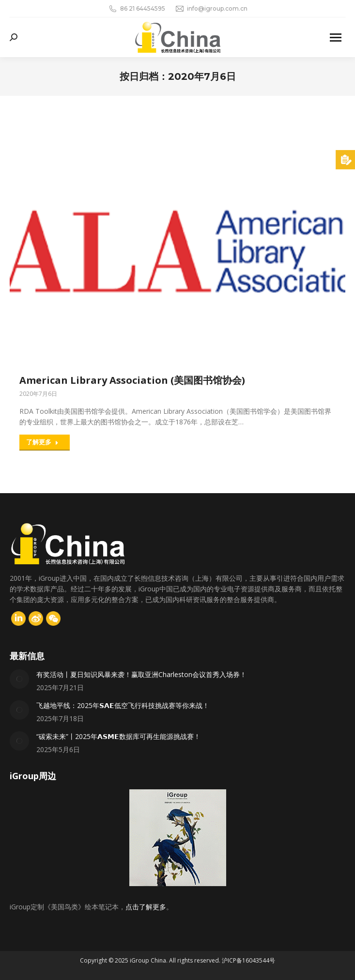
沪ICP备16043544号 (248, 960)
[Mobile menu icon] (336, 38)
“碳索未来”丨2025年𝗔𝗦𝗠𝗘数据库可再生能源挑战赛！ (118, 736)
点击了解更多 (146, 907)
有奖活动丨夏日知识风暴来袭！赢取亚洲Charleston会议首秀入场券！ (141, 674)
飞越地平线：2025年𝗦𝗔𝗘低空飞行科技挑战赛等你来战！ (123, 705)
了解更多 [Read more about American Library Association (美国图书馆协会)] (42, 442)
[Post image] (19, 679)
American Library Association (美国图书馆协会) (132, 380)
